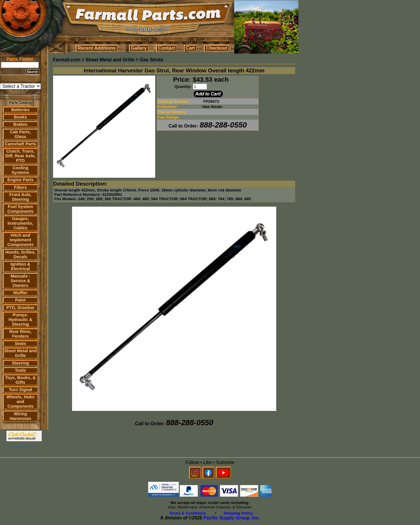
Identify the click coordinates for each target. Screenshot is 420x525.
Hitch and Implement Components (20, 240)
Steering (21, 363)
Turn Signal (20, 390)
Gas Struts (152, 60)
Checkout (217, 48)
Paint (20, 300)
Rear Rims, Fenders (21, 334)
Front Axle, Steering (20, 197)
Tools (20, 370)
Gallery (139, 48)
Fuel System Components (20, 209)
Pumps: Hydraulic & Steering (20, 320)
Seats (20, 343)
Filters (20, 187)
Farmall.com (66, 60)
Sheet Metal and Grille (20, 353)
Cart (190, 48)
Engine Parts (20, 180)
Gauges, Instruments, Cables (20, 223)
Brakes (21, 124)
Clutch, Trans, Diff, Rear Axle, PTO (20, 156)
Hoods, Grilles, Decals (20, 254)
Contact (167, 48)
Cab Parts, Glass (21, 134)
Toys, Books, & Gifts (21, 380)
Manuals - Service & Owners (20, 281)
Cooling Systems (20, 170)
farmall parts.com (24, 446)
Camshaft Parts (20, 144)
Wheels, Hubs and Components (20, 402)
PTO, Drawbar (21, 308)
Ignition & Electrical (20, 266)
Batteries (21, 110)
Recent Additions (97, 48)
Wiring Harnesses (20, 416)
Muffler (21, 293)
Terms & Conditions (188, 513)
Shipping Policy (238, 513)
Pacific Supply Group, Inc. (231, 518)
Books (21, 117)
